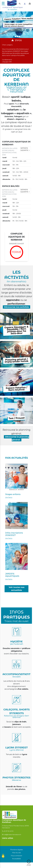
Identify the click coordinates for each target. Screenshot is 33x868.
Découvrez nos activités (16, 307)
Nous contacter (17, 856)
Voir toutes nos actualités (17, 589)
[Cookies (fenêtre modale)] (3, 856)
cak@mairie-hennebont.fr (12, 835)
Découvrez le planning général (17, 438)
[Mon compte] (25, 4)
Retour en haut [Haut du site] (29, 863)
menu (4, 5)
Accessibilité (16, 859)
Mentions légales (16, 850)
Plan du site (17, 853)
